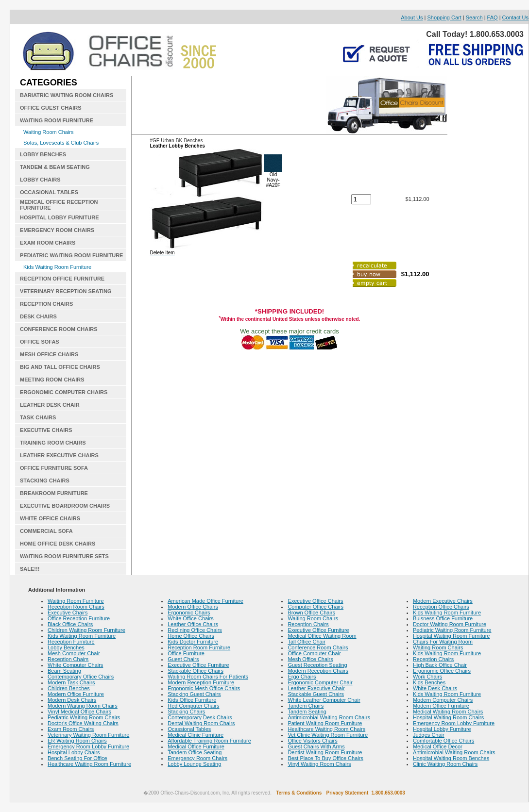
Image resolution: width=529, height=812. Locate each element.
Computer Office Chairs (316, 607)
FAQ (493, 17)
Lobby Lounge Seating (194, 764)
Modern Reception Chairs (318, 671)
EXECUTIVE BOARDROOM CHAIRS (65, 506)
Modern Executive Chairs (443, 601)
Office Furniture (186, 653)
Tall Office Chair (306, 642)
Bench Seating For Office (77, 758)
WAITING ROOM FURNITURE (57, 120)
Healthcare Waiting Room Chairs (326, 729)
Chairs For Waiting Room (443, 642)
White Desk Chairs (435, 688)
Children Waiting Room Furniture (86, 630)
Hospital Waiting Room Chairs (448, 717)
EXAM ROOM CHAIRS (48, 243)
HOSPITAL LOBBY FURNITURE (60, 217)
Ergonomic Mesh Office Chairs (204, 688)
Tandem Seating (307, 712)
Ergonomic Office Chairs (442, 671)
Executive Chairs (68, 613)
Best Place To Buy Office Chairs (325, 758)
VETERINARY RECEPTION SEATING (66, 291)
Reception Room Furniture (199, 647)
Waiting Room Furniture (76, 601)
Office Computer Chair (314, 653)
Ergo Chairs (302, 677)
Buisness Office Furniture (443, 618)
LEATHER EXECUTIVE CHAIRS (59, 455)
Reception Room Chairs (76, 607)
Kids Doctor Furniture (193, 642)
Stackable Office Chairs (196, 671)
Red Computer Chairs (193, 706)
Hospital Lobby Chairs (74, 752)
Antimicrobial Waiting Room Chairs (329, 717)
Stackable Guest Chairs (316, 694)
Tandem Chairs (306, 706)
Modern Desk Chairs (72, 700)
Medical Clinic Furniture (196, 735)
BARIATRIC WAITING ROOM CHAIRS (67, 95)
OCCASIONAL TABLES (49, 192)
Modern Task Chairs (71, 682)
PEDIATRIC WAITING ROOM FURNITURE (71, 255)
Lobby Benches (66, 647)
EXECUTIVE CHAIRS (46, 430)
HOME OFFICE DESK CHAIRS (58, 544)
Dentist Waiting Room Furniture (325, 752)
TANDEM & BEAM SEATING (55, 167)
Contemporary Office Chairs (81, 677)
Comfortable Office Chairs (444, 741)
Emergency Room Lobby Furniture (88, 746)
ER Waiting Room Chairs (77, 741)
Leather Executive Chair (316, 688)
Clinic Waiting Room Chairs (445, 764)
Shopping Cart (444, 17)
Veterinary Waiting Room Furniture (88, 735)
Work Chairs (427, 677)
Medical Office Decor (438, 746)
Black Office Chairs (70, 624)
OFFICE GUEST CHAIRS (51, 108)
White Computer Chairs (75, 665)
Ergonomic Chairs (189, 613)
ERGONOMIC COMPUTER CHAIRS (64, 392)
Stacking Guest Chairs (194, 694)
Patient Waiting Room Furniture (325, 723)
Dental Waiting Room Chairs (201, 723)
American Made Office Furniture (205, 601)
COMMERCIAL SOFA (46, 531)
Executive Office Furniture (198, 665)
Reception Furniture (71, 642)
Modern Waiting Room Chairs (83, 706)
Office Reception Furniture (79, 618)
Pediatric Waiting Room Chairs (84, 717)
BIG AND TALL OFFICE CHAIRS (60, 367)
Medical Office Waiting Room (322, 636)
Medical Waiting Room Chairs (448, 712)
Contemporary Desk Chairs (200, 717)
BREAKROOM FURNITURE (54, 493)
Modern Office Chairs (193, 607)
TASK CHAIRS (38, 417)
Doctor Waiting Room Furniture (450, 624)
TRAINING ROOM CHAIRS (53, 443)
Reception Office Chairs (441, 607)
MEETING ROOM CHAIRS (52, 380)
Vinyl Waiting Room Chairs (319, 764)
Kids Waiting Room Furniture (57, 267)
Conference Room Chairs (318, 647)
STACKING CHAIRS (45, 481)
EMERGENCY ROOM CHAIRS (57, 230)
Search (474, 17)
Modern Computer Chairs (443, 700)
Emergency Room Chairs (197, 758)
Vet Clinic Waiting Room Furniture (328, 735)
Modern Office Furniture (76, 694)
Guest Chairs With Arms (316, 746)
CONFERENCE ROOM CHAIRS (59, 329)
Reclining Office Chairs (195, 630)
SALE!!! (30, 569)
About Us (412, 17)
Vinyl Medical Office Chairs (79, 712)
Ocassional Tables (189, 729)
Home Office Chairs (191, 636)
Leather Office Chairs (193, 624)
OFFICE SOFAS (40, 342)
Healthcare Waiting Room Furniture (89, 764)
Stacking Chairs (186, 712)
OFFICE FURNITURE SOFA (54, 468)
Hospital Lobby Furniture (442, 729)
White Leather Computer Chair (324, 700)
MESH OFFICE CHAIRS (49, 354)
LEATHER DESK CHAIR (50, 405)
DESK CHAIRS (38, 316)
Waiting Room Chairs (49, 132)
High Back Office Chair (440, 665)
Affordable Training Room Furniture (209, 741)
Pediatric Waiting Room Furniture (452, 630)
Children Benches (69, 688)
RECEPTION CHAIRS (46, 304)
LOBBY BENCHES (43, 154)
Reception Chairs (68, 659)
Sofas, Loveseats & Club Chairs (61, 143)
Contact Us (515, 17)
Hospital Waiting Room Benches (451, 758)
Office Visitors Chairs (312, 741)
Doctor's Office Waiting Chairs (83, 723)
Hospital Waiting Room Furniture (452, 636)
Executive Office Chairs (315, 601)
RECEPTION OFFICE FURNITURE (62, 279)
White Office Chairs (191, 618)
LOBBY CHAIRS (40, 180)
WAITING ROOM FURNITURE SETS (64, 556)
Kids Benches (429, 682)
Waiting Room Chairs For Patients (208, 677)
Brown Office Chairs (311, 613)
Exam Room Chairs (71, 729)
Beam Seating (64, 671)
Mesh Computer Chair (74, 653)
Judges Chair (429, 735)
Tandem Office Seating (195, 752)
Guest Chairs (183, 659)
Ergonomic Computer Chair (320, 682)
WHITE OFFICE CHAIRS (50, 518)
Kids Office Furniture (192, 700)
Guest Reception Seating (317, 665)
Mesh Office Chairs (310, 659)
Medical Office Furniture (196, 746)
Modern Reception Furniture (201, 682)
